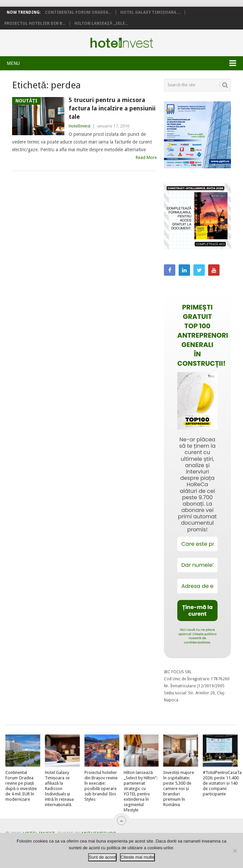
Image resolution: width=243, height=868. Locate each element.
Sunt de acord (102, 857)
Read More (146, 157)
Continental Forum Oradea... (78, 12)
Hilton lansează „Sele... (101, 23)
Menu (13, 63)
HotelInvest (80, 126)
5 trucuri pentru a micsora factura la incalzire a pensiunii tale (112, 108)
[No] (235, 851)
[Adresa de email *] (197, 586)
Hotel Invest (122, 43)
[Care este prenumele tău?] (197, 544)
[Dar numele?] (197, 565)
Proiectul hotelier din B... (35, 23)
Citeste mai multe (137, 857)
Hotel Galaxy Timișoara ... (150, 12)
